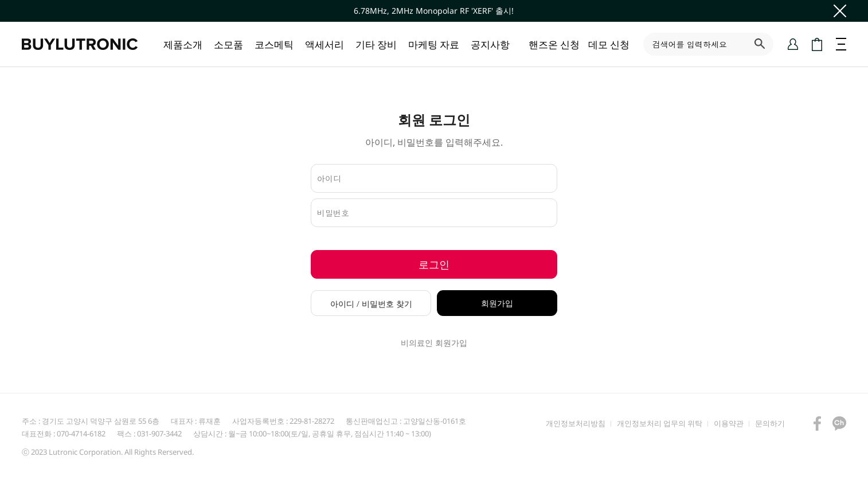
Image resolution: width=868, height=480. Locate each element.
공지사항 (490, 44)
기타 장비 (376, 44)
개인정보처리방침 (576, 423)
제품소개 (183, 44)
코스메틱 (274, 44)
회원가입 (497, 303)
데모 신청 (609, 44)
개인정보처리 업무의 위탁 (660, 423)
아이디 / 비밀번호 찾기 (371, 304)
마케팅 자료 (434, 44)
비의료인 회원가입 (434, 343)
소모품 (228, 44)
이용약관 (729, 423)
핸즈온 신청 (554, 44)
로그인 (434, 264)
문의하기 (770, 423)
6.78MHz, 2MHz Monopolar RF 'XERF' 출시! (434, 11)
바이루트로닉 (80, 44)
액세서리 (324, 44)
